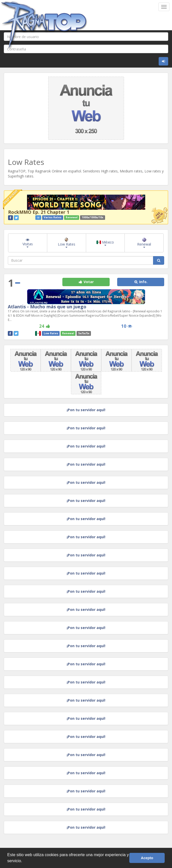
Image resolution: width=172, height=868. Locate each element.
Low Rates (67, 243)
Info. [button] (141, 282)
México (105, 243)
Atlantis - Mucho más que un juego (47, 307)
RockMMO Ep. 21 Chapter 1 (39, 212)
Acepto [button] (147, 858)
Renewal (144, 243)
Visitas (28, 243)
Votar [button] (86, 282)
